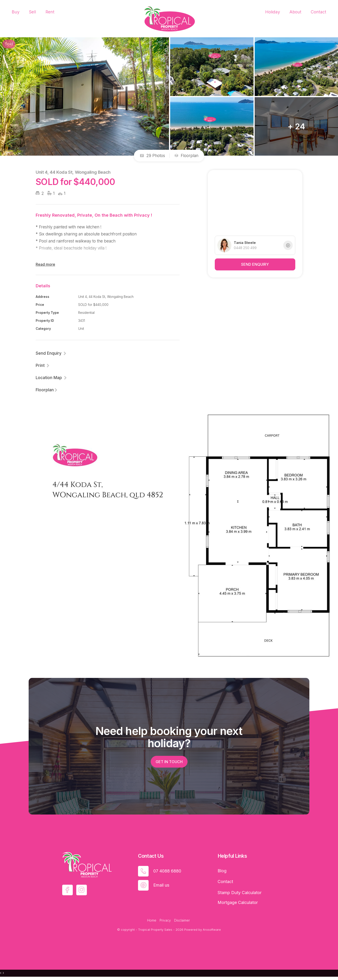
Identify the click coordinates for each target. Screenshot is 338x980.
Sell (33, 12)
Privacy (165, 920)
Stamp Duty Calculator (240, 893)
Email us (161, 885)
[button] (43, 365)
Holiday (273, 12)
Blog (222, 871)
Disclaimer (182, 920)
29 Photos (152, 156)
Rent (50, 12)
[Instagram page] (82, 890)
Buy (16, 12)
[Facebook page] (67, 890)
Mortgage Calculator (238, 902)
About (295, 12)
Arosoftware (212, 930)
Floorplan (186, 156)
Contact (319, 12)
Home (152, 920)
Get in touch (169, 762)
